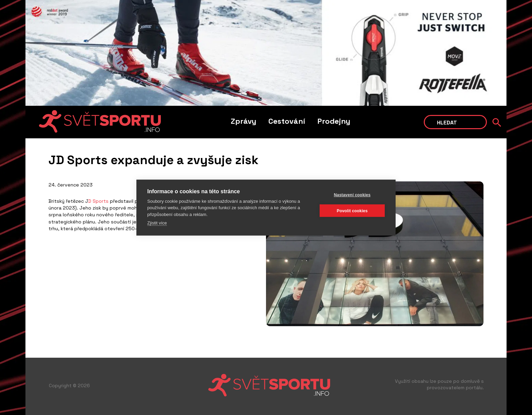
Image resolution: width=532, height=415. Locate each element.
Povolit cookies (352, 211)
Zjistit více (157, 223)
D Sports (98, 201)
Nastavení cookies (352, 195)
